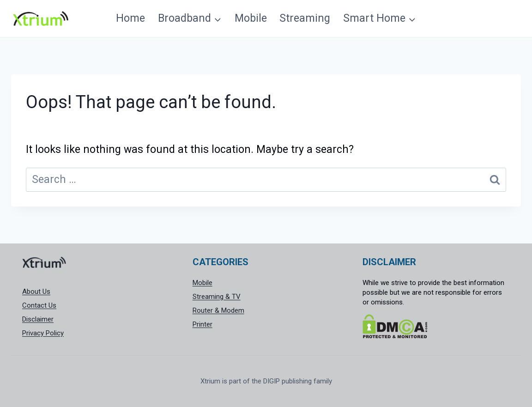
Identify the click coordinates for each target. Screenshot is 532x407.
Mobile (251, 18)
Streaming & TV (217, 297)
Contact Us (39, 305)
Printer (203, 324)
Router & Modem (218, 310)
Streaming (305, 18)
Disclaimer (38, 319)
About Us (36, 292)
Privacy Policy (43, 333)
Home (130, 18)
